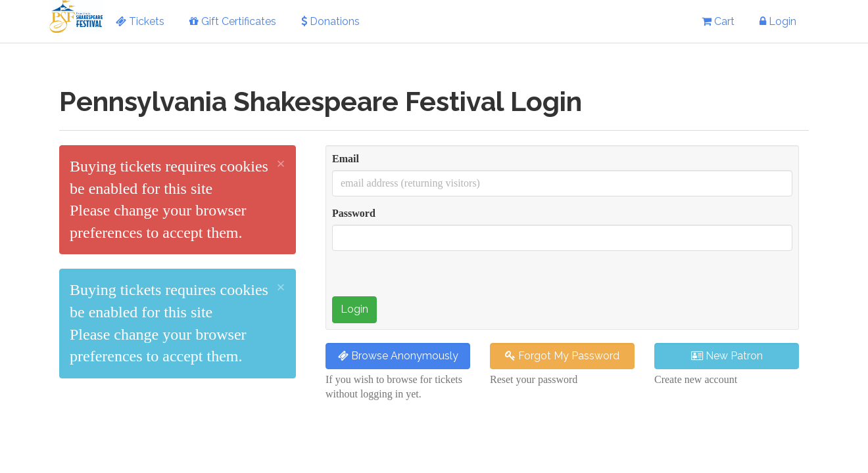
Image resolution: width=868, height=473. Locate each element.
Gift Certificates (233, 21)
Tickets (140, 21)
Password (354, 213)
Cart (718, 21)
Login (778, 21)
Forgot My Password (562, 356)
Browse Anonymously (398, 356)
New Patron (727, 356)
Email (346, 159)
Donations (330, 21)
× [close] (281, 164)
